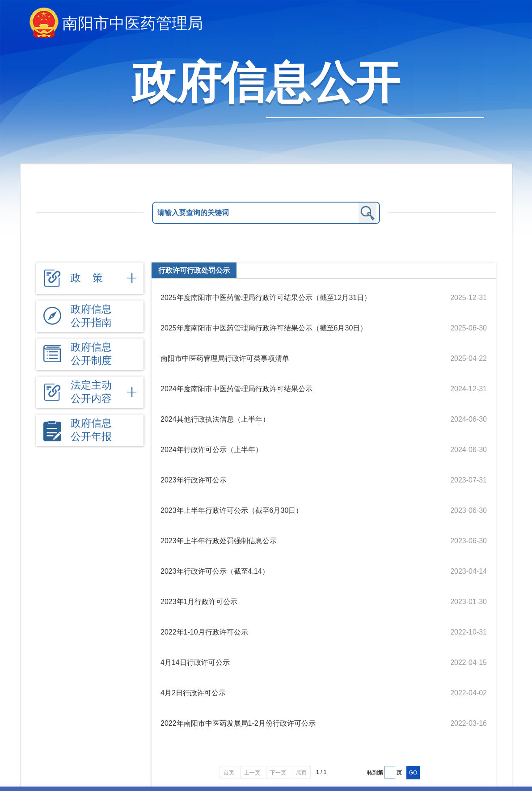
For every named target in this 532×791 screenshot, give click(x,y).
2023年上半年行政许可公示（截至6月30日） (232, 510)
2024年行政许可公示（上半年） (211, 450)
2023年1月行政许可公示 (199, 602)
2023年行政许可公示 (194, 480)
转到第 (375, 773)
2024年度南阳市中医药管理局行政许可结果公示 (236, 389)
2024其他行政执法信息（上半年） (215, 419)
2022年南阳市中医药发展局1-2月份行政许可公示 (238, 723)
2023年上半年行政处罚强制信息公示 (219, 541)
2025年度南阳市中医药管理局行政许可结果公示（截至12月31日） (266, 298)
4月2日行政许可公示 (193, 693)
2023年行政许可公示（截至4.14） (215, 571)
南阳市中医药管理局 (133, 23)
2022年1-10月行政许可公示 (204, 632)
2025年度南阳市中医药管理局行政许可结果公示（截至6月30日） (264, 328)
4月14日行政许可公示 (195, 662)
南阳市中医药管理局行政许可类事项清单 (225, 358)
